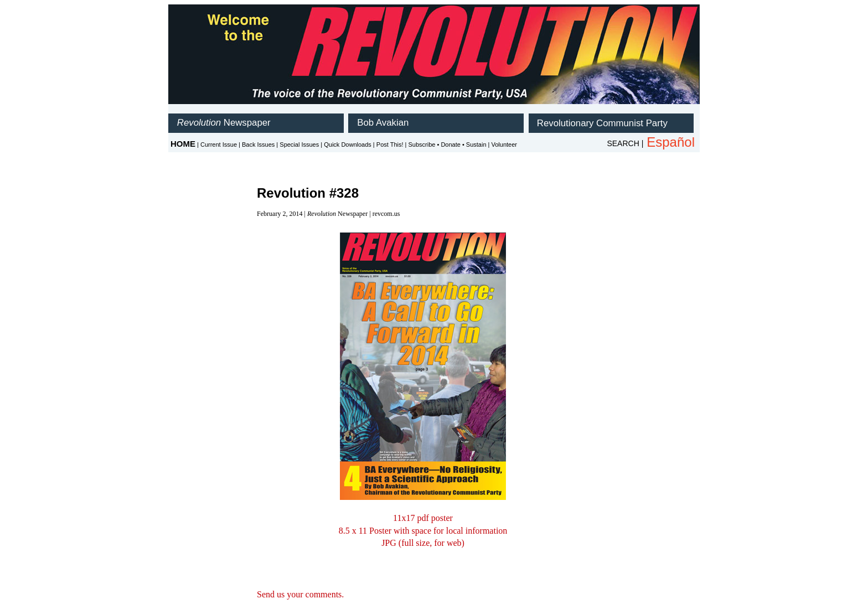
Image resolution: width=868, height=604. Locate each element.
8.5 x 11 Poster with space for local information (423, 531)
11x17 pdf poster (423, 518)
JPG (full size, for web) (423, 543)
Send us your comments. (300, 594)
